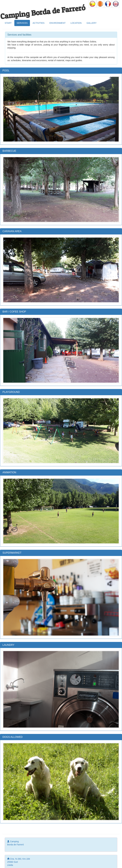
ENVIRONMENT (57, 23)
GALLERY (91, 23)
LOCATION (76, 23)
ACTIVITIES (38, 23)
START (8, 23)
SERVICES (22, 23)
